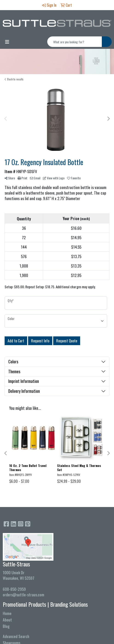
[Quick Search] (75, 42)
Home (7, 613)
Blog (6, 626)
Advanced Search (16, 636)
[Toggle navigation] (7, 42)
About (7, 620)
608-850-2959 (14, 589)
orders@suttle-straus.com (23, 594)
